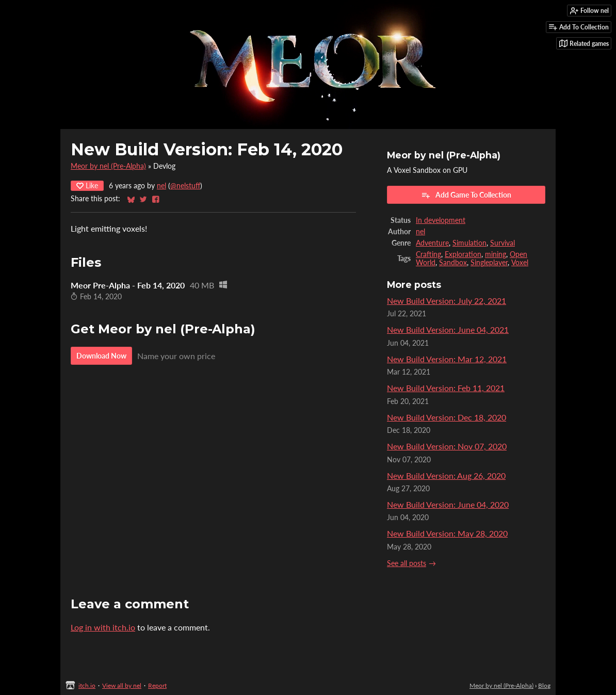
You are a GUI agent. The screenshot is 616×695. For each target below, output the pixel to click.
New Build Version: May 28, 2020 (447, 533)
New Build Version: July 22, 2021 (447, 301)
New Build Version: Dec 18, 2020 (447, 417)
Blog (544, 685)
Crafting (428, 254)
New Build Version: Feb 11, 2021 (446, 388)
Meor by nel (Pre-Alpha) (108, 166)
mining (496, 254)
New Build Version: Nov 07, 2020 (447, 446)
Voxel (520, 263)
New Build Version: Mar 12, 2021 (447, 359)
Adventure (432, 243)
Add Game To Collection (466, 195)
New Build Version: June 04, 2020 (448, 504)
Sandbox (453, 263)
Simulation (469, 243)
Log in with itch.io (103, 627)
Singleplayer (489, 263)
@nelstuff (185, 186)
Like (87, 185)
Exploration (463, 254)
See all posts (407, 563)
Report (157, 685)
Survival (502, 243)
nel (161, 186)
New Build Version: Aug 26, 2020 (446, 475)
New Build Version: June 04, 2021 (448, 329)
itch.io (87, 685)
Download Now (101, 356)
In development (441, 220)
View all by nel (122, 685)
